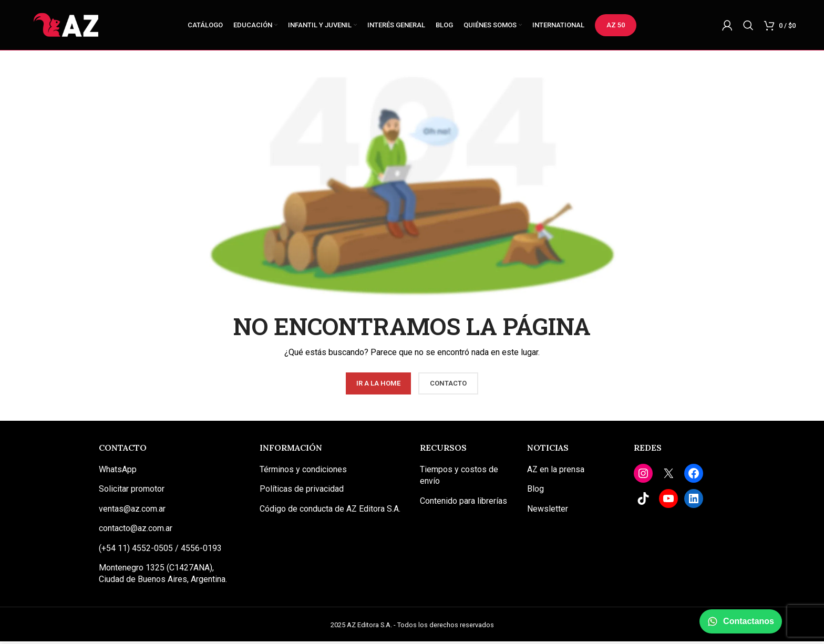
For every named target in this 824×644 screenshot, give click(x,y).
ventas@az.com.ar (132, 511)
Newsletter (548, 511)
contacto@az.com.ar (136, 531)
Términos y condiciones (303, 472)
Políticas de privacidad (302, 491)
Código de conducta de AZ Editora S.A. (330, 511)
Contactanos (741, 621)
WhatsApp (118, 472)
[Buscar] (748, 26)
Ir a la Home (378, 386)
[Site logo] (68, 25)
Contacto (448, 386)
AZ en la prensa (556, 472)
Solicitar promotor (132, 491)
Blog (535, 491)
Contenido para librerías (463, 503)
